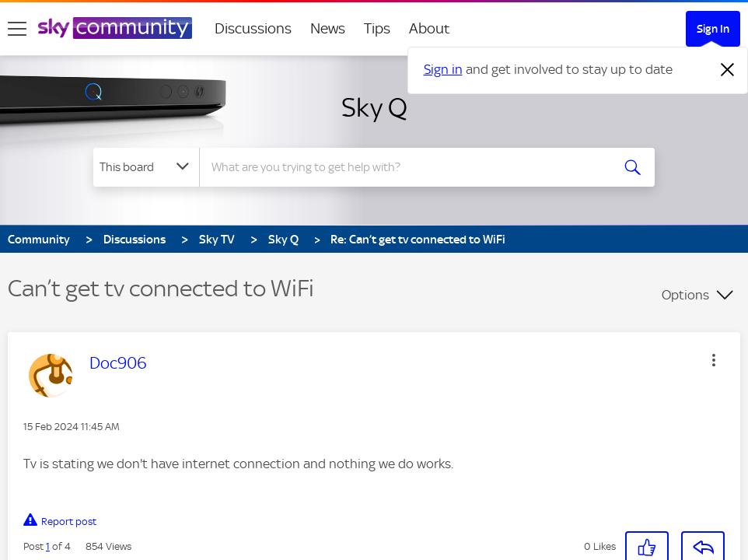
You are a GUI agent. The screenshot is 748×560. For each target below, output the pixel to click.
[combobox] (404, 167)
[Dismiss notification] (728, 70)
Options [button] (685, 295)
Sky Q (374, 107)
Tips (377, 28)
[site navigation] (17, 29)
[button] (714, 360)
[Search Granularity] (146, 167)
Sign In (713, 29)
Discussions (253, 28)
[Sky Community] (115, 28)
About (430, 28)
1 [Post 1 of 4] (48, 546)
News (328, 28)
